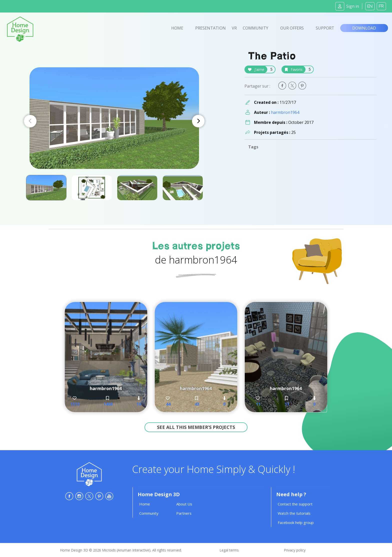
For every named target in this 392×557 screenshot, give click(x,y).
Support (325, 28)
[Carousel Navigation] (114, 121)
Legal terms (229, 550)
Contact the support (295, 504)
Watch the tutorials (294, 513)
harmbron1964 (285, 112)
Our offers (292, 28)
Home (177, 28)
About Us (184, 504)
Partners (184, 513)
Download (364, 28)
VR (234, 28)
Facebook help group (296, 522)
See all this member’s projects (196, 427)
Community (255, 28)
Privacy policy (295, 550)
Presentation (210, 28)
